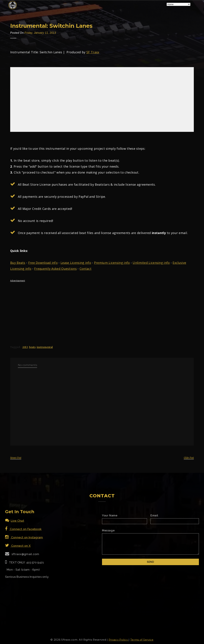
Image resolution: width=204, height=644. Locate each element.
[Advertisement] (102, 308)
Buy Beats (18, 263)
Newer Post (16, 458)
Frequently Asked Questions (55, 269)
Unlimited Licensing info (151, 263)
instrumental (45, 347)
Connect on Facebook (23, 529)
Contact (86, 269)
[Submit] (150, 562)
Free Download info (43, 263)
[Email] (175, 521)
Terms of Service (142, 640)
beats (32, 347)
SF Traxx (93, 52)
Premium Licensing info (112, 263)
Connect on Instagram (24, 537)
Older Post (189, 458)
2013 (25, 347)
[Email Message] (150, 544)
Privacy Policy (119, 640)
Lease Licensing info (76, 263)
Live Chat (15, 521)
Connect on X (18, 546)
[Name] (125, 521)
